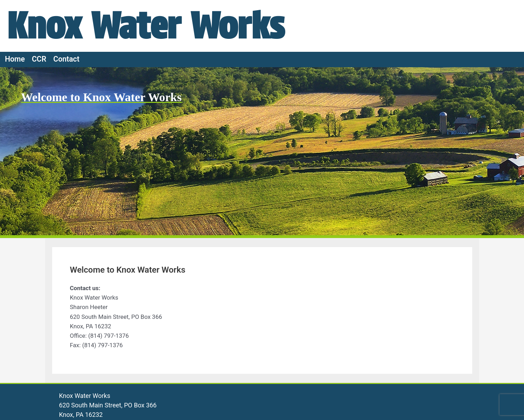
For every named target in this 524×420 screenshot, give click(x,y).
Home (15, 59)
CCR (39, 59)
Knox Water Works (146, 26)
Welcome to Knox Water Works (101, 97)
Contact (66, 59)
